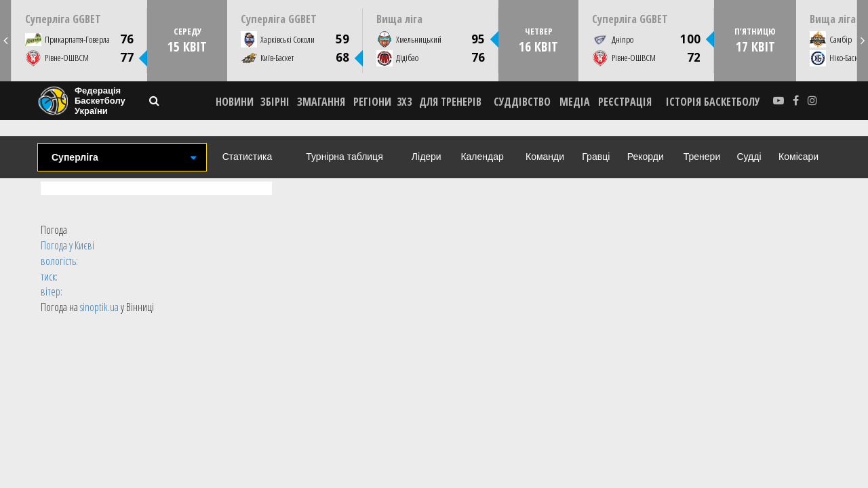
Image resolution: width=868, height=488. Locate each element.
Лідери (427, 157)
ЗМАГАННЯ (321, 102)
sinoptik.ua (99, 307)
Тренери (702, 157)
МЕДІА (575, 102)
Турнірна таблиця (344, 157)
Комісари (798, 157)
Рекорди (646, 157)
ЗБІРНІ (275, 102)
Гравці (596, 157)
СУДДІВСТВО (522, 102)
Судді (749, 157)
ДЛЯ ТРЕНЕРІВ (450, 102)
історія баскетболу (713, 102)
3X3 (404, 102)
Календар (482, 157)
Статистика (248, 157)
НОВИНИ (235, 102)
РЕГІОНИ (372, 102)
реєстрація (625, 102)
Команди (545, 157)
